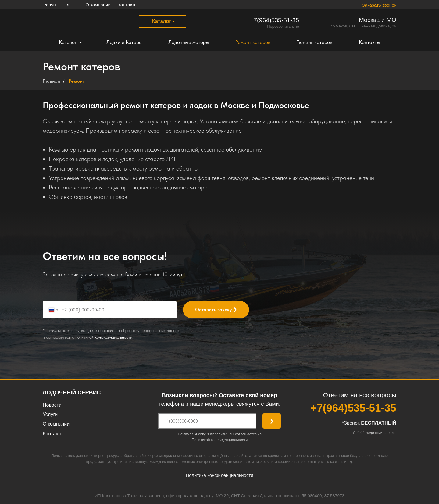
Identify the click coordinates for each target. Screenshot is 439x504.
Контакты (369, 42)
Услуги (50, 414)
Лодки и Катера (124, 42)
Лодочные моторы (189, 42)
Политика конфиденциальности (219, 475)
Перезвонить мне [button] (283, 26)
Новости (52, 405)
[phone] (207, 421)
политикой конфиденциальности (104, 337)
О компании (56, 424)
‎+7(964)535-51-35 (275, 20)
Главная (51, 81)
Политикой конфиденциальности (220, 440)
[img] (85, 22)
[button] (374, 5)
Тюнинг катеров (315, 42)
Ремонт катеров (253, 42)
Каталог (68, 42)
